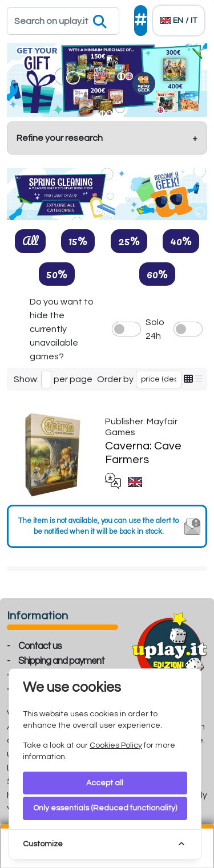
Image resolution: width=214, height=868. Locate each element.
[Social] (141, 21)
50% (57, 274)
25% (129, 241)
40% (181, 241)
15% (78, 241)
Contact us (40, 646)
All (30, 241)
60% (157, 274)
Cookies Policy (116, 745)
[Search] (63, 21)
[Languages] (179, 21)
